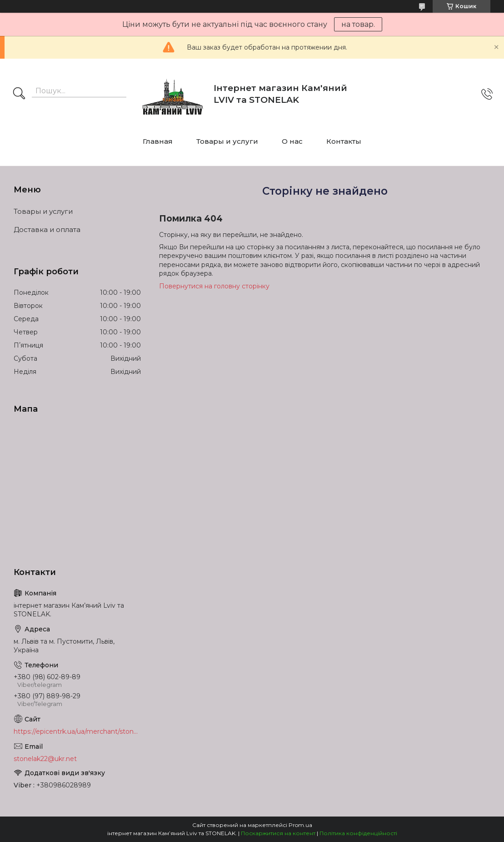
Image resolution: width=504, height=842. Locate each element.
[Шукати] (19, 94)
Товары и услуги (227, 141)
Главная (158, 141)
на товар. (358, 24)
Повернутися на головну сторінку (214, 286)
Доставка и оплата (47, 229)
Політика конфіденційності (358, 833)
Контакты (344, 141)
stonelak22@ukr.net (45, 759)
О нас (292, 141)
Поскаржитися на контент (278, 833)
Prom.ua (300, 825)
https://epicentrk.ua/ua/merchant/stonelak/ (77, 731)
